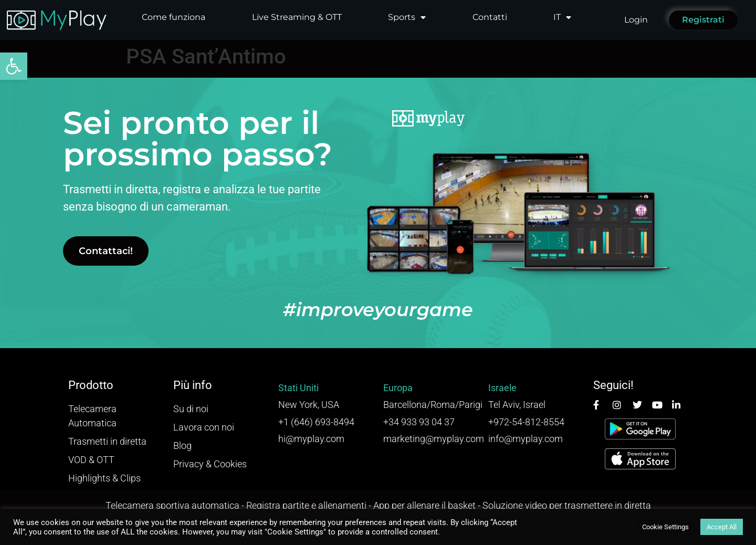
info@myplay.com (526, 439)
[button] (14, 66)
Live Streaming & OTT (297, 17)
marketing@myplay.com (434, 439)
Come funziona (174, 17)
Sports (407, 17)
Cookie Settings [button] (665, 527)
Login (636, 20)
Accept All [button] (722, 527)
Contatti (490, 17)
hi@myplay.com (311, 439)
